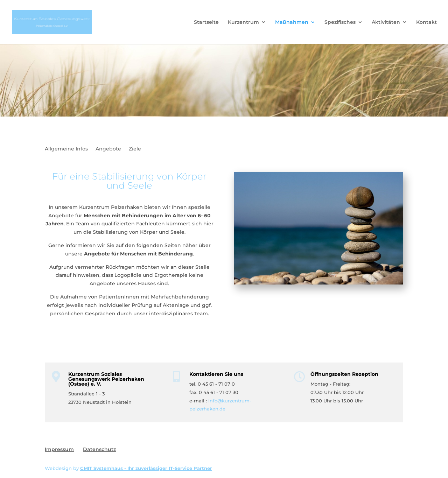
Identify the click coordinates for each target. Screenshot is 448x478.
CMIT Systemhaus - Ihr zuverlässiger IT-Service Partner (146, 468)
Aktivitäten (386, 22)
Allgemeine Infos (66, 149)
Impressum (59, 449)
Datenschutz (99, 449)
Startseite (206, 22)
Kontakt (426, 22)
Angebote (108, 149)
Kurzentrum (243, 22)
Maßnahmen (292, 22)
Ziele (135, 149)
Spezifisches (340, 22)
